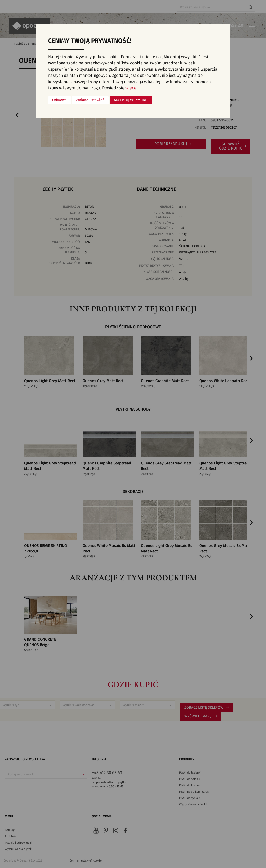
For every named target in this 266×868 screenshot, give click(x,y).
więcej (131, 88)
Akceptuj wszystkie (131, 100)
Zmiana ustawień (90, 100)
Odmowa (59, 100)
